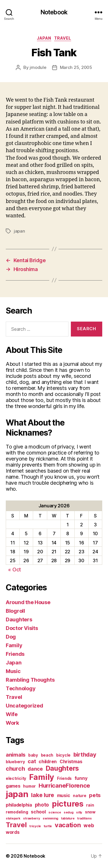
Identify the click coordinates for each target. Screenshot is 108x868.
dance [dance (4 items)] (35, 769)
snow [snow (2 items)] (90, 812)
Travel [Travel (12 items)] (16, 825)
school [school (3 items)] (38, 812)
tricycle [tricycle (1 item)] (35, 826)
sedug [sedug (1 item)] (69, 812)
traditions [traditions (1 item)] (84, 818)
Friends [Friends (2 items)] (64, 778)
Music (13, 671)
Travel (63, 38)
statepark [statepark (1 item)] (13, 818)
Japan (44, 38)
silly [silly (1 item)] (79, 812)
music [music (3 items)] (64, 795)
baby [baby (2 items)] (33, 755)
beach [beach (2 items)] (47, 755)
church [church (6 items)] (15, 769)
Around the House (28, 602)
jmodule (38, 67)
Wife (12, 714)
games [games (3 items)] (13, 786)
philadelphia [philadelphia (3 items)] (19, 805)
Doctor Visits (22, 628)
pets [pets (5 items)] (95, 795)
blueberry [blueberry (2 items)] (15, 762)
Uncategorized (24, 706)
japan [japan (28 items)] (17, 794)
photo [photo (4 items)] (42, 805)
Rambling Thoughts (30, 680)
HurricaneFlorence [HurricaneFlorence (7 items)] (64, 785)
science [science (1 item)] (55, 812)
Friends (15, 654)
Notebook (54, 12)
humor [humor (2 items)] (29, 786)
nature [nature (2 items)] (79, 796)
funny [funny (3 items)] (81, 778)
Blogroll (15, 611)
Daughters (19, 619)
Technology (21, 688)
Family (14, 645)
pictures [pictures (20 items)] (68, 804)
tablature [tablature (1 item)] (68, 818)
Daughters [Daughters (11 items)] (62, 768)
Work (12, 723)
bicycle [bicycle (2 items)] (63, 755)
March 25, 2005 (76, 67)
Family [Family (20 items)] (42, 777)
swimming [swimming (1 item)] (50, 818)
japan (19, 231)
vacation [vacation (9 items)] (68, 825)
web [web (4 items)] (89, 825)
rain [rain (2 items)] (90, 805)
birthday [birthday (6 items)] (85, 755)
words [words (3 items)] (13, 832)
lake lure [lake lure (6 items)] (43, 795)
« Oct (15, 570)
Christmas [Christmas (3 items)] (71, 762)
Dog (11, 637)
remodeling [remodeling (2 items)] (17, 812)
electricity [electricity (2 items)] (16, 778)
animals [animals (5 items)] (16, 755)
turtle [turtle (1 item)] (48, 826)
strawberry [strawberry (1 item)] (31, 818)
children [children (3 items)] (48, 762)
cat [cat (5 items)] (32, 761)
